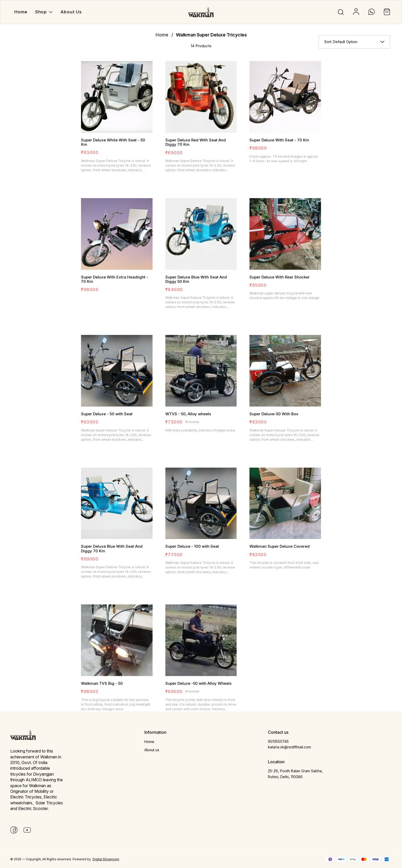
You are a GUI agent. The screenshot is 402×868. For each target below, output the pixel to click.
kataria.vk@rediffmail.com (289, 747)
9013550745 (278, 741)
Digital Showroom (106, 859)
